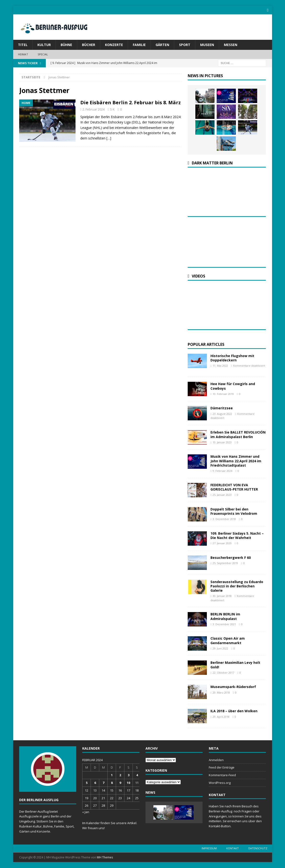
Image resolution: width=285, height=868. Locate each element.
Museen (207, 45)
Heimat (23, 54)
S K (112, 109)
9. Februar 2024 (222, 471)
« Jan (86, 812)
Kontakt (233, 848)
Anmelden (216, 760)
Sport (185, 45)
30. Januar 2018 (222, 596)
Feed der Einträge (222, 767)
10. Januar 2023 (222, 442)
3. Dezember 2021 (224, 624)
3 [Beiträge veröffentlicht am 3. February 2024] (129, 775)
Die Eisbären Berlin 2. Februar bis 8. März (131, 102)
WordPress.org (220, 783)
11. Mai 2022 (220, 366)
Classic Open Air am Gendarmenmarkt (228, 640)
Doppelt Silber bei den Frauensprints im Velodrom (234, 511)
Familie (139, 45)
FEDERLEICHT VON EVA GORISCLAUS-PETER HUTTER (234, 487)
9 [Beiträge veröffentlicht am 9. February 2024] (120, 783)
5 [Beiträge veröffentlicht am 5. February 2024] (87, 783)
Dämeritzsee (222, 408)
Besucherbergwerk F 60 (231, 557)
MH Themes (105, 857)
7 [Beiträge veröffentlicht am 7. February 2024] (103, 783)
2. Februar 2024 (93, 109)
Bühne (66, 45)
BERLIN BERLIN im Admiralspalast (225, 616)
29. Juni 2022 (220, 648)
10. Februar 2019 (223, 394)
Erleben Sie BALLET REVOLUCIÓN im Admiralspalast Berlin (238, 434)
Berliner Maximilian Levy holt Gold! (235, 665)
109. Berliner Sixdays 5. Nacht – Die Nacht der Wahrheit (237, 535)
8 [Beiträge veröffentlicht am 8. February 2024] (112, 783)
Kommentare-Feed (222, 775)
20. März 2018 (221, 692)
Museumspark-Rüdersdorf (233, 687)
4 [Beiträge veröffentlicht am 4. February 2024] (137, 775)
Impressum (209, 848)
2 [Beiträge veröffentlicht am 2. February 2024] (120, 775)
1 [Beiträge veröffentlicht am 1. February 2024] (112, 775)
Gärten (162, 45)
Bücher (89, 45)
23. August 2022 (222, 414)
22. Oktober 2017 (223, 673)
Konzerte (114, 45)
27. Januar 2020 (222, 543)
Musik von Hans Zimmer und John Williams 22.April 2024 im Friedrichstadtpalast (236, 461)
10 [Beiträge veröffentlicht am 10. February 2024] (128, 783)
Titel (23, 45)
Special (43, 54)
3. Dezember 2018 (224, 519)
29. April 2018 (221, 716)
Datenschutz (258, 848)
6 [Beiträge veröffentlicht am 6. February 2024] (95, 783)
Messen (231, 45)
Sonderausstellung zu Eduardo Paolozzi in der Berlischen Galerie (237, 586)
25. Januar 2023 (222, 495)
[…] (109, 138)
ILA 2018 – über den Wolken (234, 711)
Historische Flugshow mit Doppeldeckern (232, 358)
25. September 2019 (225, 563)
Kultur (44, 45)
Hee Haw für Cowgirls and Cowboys (233, 386)
